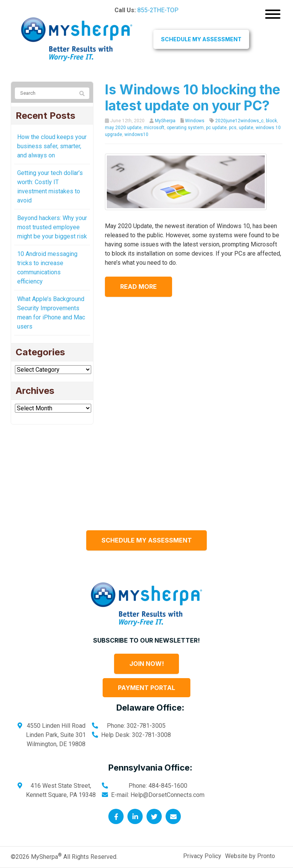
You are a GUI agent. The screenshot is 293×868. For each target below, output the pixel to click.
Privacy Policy (202, 856)
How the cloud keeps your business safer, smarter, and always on (52, 146)
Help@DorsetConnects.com (167, 795)
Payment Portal (146, 688)
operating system (185, 128)
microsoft (154, 128)
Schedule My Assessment (201, 39)
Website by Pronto (250, 856)
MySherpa (165, 121)
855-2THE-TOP (158, 10)
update (246, 128)
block (271, 121)
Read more (138, 287)
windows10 (136, 134)
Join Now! (147, 664)
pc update (216, 128)
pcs (233, 128)
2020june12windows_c (239, 121)
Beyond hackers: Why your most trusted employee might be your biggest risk (52, 227)
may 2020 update (123, 128)
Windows (195, 121)
